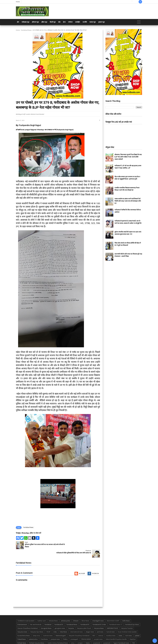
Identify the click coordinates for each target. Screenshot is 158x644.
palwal (137, 627)
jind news (100, 623)
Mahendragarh (61, 627)
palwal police (33, 631)
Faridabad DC (59, 616)
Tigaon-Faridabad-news (121, 635)
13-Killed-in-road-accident (26, 612)
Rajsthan (133, 631)
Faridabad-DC (85, 616)
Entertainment (22, 616)
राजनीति (85, 22)
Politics (65, 631)
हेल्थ (64, 22)
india (55, 623)
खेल (59, 22)
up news (20, 638)
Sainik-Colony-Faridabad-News (58, 635)
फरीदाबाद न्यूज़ (25, 22)
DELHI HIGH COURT (113, 612)
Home (18, 2)
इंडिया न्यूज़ (44, 22)
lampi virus (37, 627)
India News (63, 623)
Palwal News (22, 631)
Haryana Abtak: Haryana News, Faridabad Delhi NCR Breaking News (37, 642)
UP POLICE (30, 638)
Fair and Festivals (36, 616)
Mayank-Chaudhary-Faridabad (79, 627)
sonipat (80, 635)
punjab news (98, 631)
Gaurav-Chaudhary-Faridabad (28, 620)
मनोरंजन (70, 22)
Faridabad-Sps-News (132, 616)
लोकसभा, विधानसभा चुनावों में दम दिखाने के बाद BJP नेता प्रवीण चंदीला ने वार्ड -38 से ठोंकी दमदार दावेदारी (128, 157)
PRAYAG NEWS (86, 631)
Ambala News (53, 612)
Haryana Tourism (127, 620)
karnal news (111, 623)
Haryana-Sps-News (37, 623)
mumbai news (111, 627)
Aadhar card (42, 612)
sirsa (73, 635)
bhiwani (76, 612)
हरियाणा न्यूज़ (35, 22)
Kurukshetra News (24, 627)
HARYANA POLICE (112, 620)
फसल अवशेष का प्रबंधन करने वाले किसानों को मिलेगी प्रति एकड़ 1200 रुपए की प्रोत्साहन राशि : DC (128, 201)
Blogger (82, 565)
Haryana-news (22, 623)
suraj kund (97, 635)
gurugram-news (60, 620)
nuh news (129, 627)
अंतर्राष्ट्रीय (78, 22)
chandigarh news (98, 612)
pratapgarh (74, 631)
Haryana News (99, 620)
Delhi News (126, 612)
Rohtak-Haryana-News (37, 635)
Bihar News (85, 612)
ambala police (66, 612)
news (120, 627)
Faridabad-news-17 (116, 616)
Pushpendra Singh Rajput (30, 125)
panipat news (55, 631)
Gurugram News (46, 620)
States (88, 635)
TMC (134, 635)
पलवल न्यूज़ (93, 22)
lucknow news (48, 627)
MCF (94, 627)
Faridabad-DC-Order (99, 616)
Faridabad (48, 616)
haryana (71, 620)
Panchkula (44, 631)
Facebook (95, 565)
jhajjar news (90, 623)
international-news (77, 623)
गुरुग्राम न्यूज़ (101, 22)
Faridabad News (26, 30)
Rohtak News (22, 635)
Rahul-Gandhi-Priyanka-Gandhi (116, 631)
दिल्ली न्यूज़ (53, 22)
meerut (101, 627)
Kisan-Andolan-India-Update (127, 623)
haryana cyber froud (84, 620)
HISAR (48, 623)
